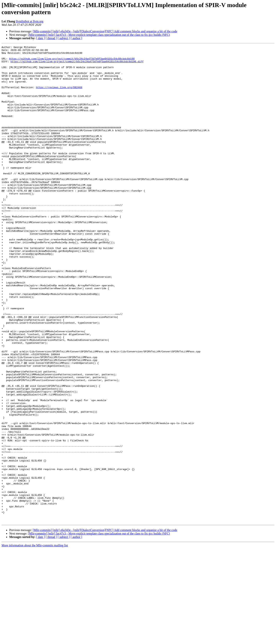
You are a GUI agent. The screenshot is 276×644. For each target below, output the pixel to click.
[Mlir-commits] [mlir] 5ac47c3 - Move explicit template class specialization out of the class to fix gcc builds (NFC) (99, 35)
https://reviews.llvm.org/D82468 (59, 96)
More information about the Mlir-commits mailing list (35, 641)
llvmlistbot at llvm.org (30, 21)
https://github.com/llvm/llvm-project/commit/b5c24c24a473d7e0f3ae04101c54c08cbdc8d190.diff (77, 65)
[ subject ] (64, 38)
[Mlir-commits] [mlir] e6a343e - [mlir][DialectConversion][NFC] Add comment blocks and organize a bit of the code (105, 31)
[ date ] (41, 38)
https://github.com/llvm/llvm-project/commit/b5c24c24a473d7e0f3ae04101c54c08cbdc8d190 (72, 61)
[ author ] (76, 38)
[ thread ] (51, 38)
